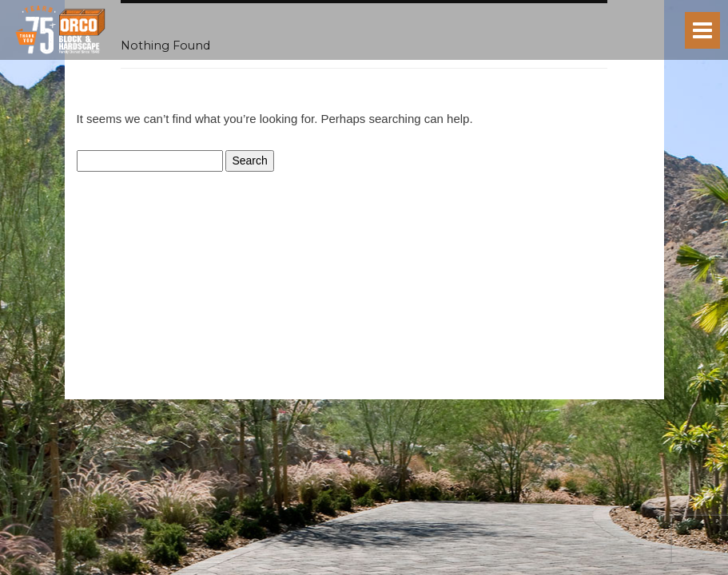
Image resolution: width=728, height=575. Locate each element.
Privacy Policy (328, 393)
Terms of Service (395, 393)
